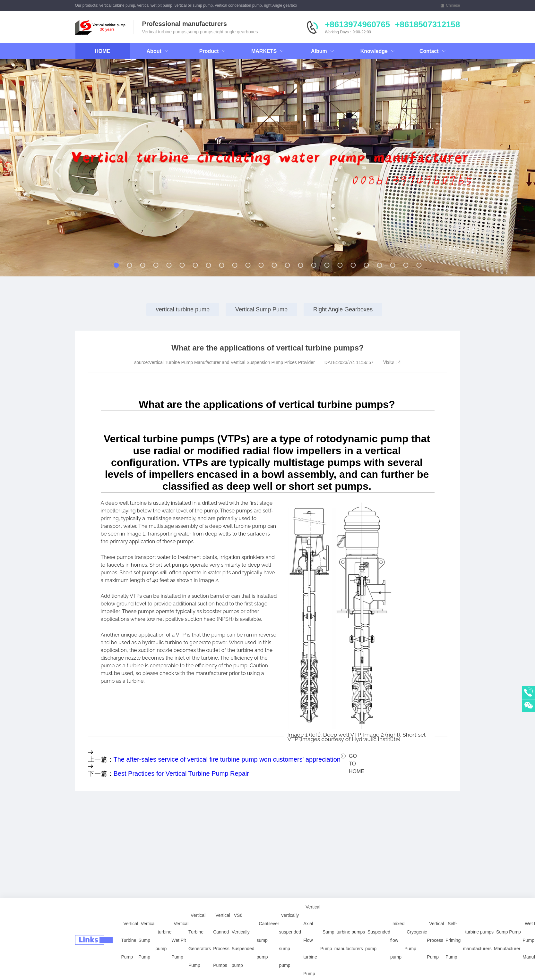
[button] (58, 171)
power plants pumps (92, 973)
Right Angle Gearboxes (343, 309)
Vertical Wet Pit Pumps (95, 956)
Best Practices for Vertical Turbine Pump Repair (181, 773)
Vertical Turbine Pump (130, 914)
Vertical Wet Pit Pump (180, 914)
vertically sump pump (93, 964)
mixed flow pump (397, 914)
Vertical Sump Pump (261, 309)
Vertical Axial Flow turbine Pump (312, 914)
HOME (102, 51)
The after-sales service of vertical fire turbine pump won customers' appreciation (227, 759)
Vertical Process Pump (435, 914)
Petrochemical (191, 973)
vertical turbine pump (183, 309)
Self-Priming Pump (453, 914)
